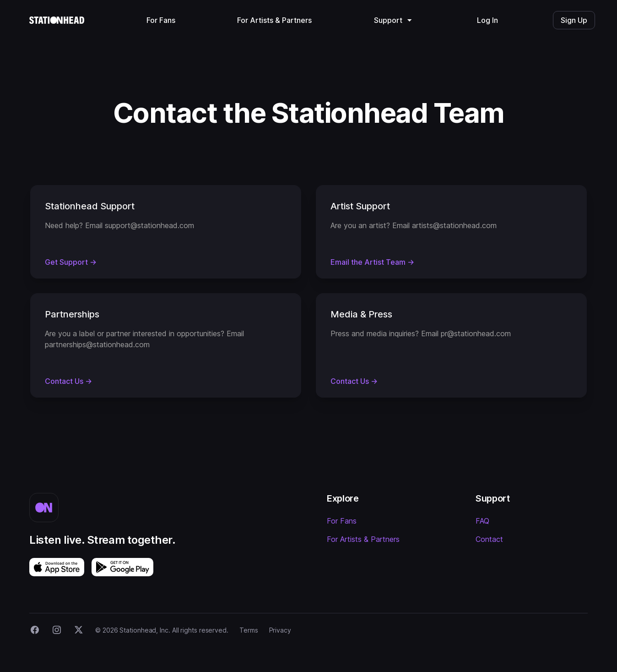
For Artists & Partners (363, 539)
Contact (489, 539)
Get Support (71, 262)
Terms (249, 630)
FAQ (482, 521)
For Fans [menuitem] (161, 20)
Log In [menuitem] (487, 20)
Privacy (280, 630)
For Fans (342, 521)
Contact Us (68, 381)
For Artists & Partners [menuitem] (274, 20)
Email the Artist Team (372, 262)
